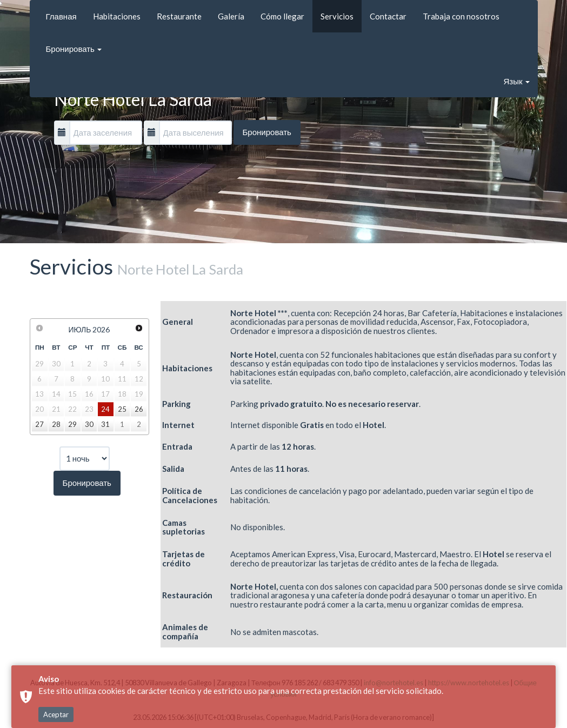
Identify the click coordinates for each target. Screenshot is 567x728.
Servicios (337, 16)
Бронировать (74, 49)
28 (56, 424)
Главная (61, 16)
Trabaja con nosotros (461, 16)
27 (39, 424)
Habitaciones (117, 16)
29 (72, 424)
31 (105, 424)
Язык (516, 81)
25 (122, 409)
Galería (231, 16)
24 (105, 409)
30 (89, 424)
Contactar (388, 16)
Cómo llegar (282, 16)
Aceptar (56, 675)
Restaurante (179, 16)
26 (139, 409)
